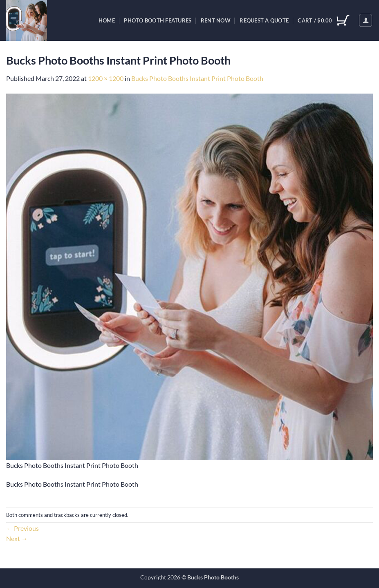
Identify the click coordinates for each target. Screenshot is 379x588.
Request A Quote (264, 20)
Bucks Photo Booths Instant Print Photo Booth (197, 78)
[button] (366, 20)
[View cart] (323, 20)
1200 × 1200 (106, 78)
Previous (22, 528)
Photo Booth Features (158, 20)
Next (17, 538)
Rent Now (216, 20)
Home (107, 20)
